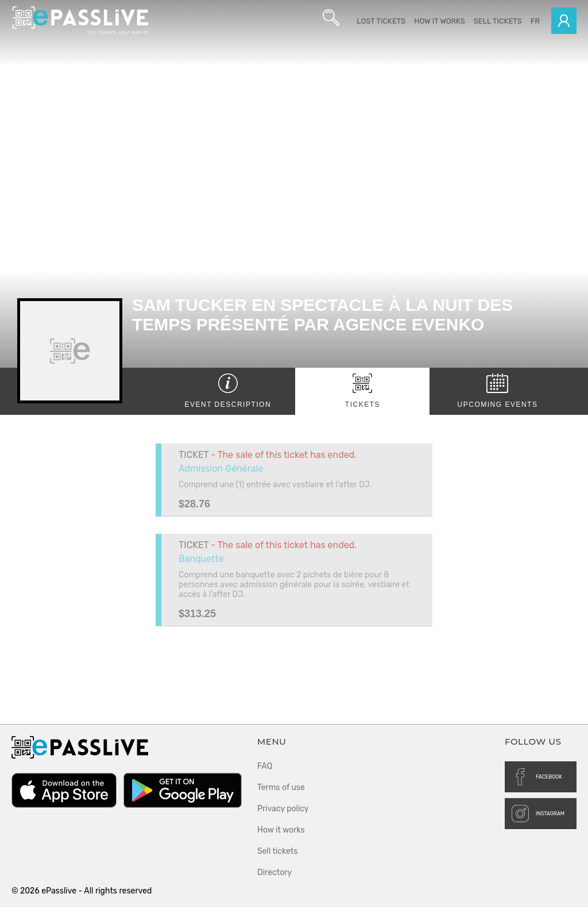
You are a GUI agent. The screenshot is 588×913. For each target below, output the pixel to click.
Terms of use (281, 793)
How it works (439, 21)
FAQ (265, 772)
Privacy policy (283, 814)
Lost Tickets (381, 21)
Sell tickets (498, 21)
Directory (274, 878)
